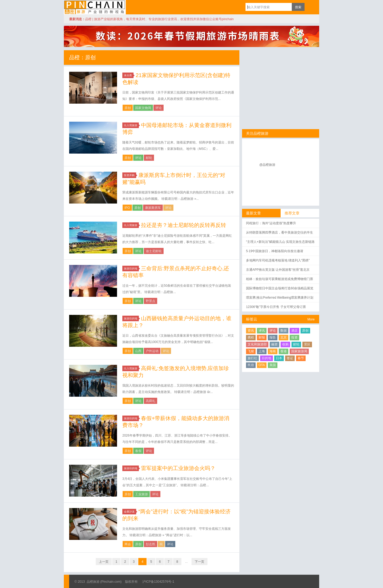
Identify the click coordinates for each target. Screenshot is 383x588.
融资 (274, 344)
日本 (279, 358)
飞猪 (251, 351)
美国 (273, 365)
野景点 (151, 301)
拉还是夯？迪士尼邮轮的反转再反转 (184, 225)
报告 (273, 337)
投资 (294, 337)
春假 (138, 451)
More (311, 319)
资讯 (251, 331)
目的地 (267, 358)
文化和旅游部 (257, 344)
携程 (251, 337)
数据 (284, 331)
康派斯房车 (153, 208)
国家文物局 (143, 108)
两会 (128, 544)
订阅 (310, 7)
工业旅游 (141, 494)
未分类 (129, 75)
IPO (127, 208)
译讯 (262, 331)
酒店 (294, 331)
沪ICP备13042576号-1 (158, 582)
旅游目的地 (131, 268)
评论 (159, 108)
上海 (262, 351)
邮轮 (149, 158)
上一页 (104, 562)
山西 (138, 351)
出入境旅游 (131, 125)
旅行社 (252, 358)
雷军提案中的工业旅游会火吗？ (178, 468)
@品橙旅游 (267, 165)
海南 (273, 351)
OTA (262, 365)
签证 (290, 358)
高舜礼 (151, 401)
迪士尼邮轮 (154, 251)
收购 (285, 344)
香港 (284, 351)
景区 (307, 344)
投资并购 (130, 175)
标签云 (252, 319)
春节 (301, 358)
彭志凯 (151, 544)
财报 (262, 337)
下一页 (199, 562)
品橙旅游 (95, 7)
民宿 (251, 365)
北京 (284, 337)
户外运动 (152, 351)
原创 (128, 108)
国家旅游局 (299, 351)
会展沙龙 (130, 512)
